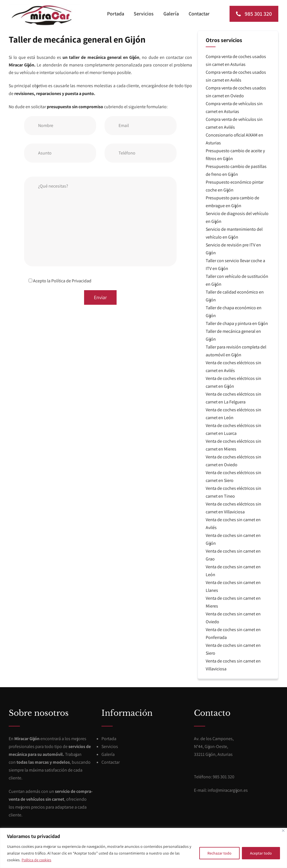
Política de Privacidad (71, 281)
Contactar (199, 14)
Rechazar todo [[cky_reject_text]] (219, 853)
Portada (117, 14)
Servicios (145, 14)
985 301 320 (253, 14)
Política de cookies (37, 860)
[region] (143, 848)
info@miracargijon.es (228, 790)
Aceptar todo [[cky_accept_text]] (261, 853)
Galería (172, 14)
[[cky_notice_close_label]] (283, 831)
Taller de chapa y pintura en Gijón (237, 323)
